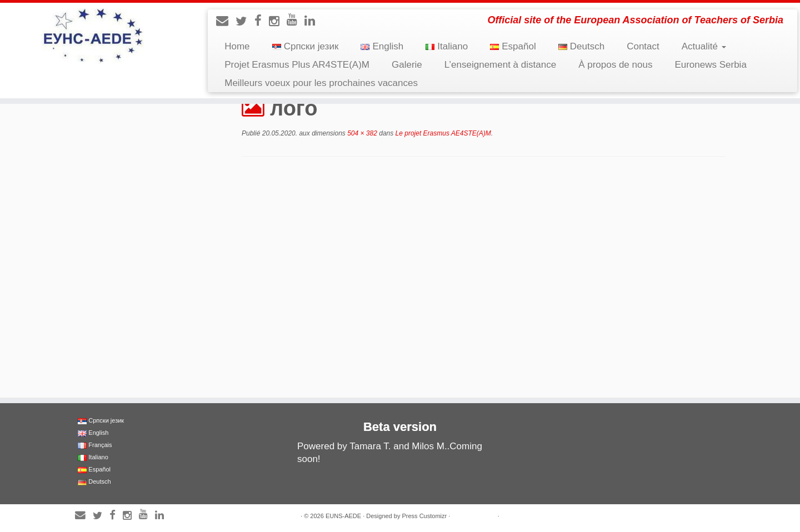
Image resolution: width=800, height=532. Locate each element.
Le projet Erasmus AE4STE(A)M (442, 133)
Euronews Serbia (710, 65)
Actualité (704, 46)
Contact (643, 46)
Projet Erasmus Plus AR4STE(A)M (297, 65)
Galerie (407, 65)
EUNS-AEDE (343, 516)
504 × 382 (361, 133)
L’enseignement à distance (500, 65)
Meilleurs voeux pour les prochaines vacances (321, 83)
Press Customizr (424, 516)
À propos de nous (615, 65)
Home (237, 46)
